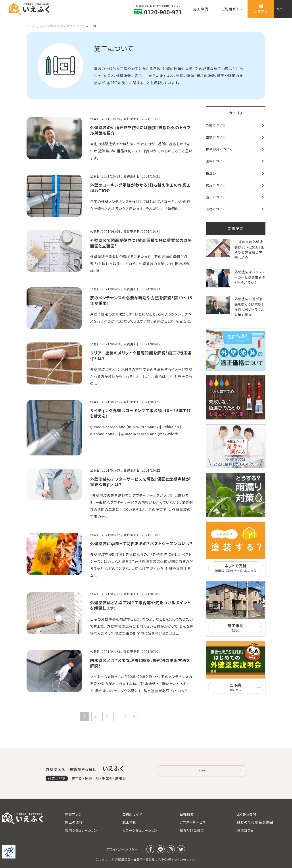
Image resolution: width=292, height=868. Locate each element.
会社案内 (202, 772)
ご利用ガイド (132, 814)
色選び (211, 174)
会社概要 (187, 814)
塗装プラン (73, 814)
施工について (216, 198)
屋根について (216, 137)
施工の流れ (74, 822)
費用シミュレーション (81, 830)
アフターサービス (193, 822)
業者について (216, 210)
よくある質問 (247, 814)
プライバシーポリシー (122, 849)
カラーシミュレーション (140, 830)
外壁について (216, 125)
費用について (216, 186)
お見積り (261, 9)
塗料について (216, 162)
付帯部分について (219, 150)
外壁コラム (245, 830)
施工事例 (129, 822)
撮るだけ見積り (192, 830)
